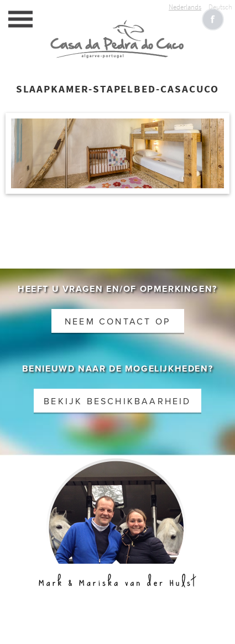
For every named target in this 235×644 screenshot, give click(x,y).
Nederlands (185, 7)
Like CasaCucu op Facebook (213, 19)
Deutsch (220, 7)
